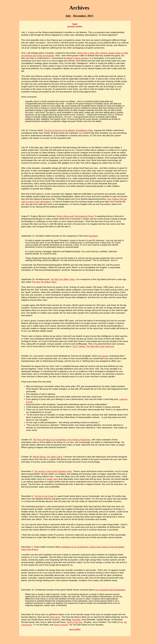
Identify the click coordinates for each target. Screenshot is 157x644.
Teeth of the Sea (75, 622)
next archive (75, 629)
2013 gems (55, 617)
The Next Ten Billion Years (63, 279)
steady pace (52, 479)
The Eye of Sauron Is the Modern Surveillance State (69, 130)
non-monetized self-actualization (110, 590)
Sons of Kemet (61, 625)
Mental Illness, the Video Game (48, 457)
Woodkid (76, 620)
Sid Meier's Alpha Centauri (76, 58)
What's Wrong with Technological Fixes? (75, 216)
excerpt (105, 356)
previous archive (75, 26)
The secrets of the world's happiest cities (53, 471)
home (75, 24)
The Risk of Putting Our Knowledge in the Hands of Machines (62, 440)
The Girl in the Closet (44, 496)
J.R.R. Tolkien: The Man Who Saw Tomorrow (93, 346)
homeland (93, 236)
